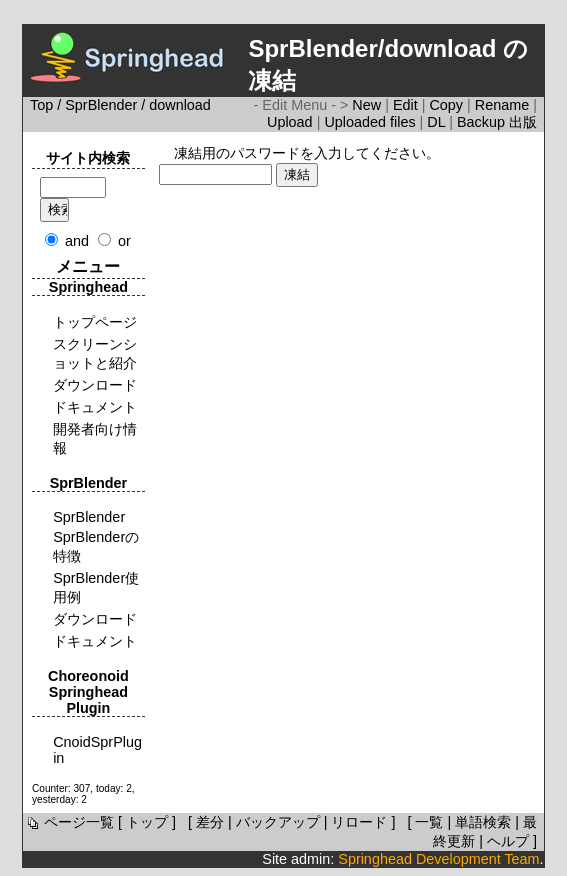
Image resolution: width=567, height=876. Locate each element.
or (124, 241)
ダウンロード (95, 385)
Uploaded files (371, 122)
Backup (483, 122)
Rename (504, 105)
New (368, 105)
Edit (407, 105)
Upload (292, 122)
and (77, 241)
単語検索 (483, 822)
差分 (210, 822)
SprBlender (101, 105)
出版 (523, 122)
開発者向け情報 (95, 438)
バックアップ (278, 822)
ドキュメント (95, 407)
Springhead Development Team (438, 859)
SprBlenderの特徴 (96, 546)
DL (438, 122)
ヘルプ (508, 841)
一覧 (429, 822)
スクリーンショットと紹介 (95, 353)
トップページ (95, 322)
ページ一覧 (69, 822)
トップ (147, 822)
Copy (448, 105)
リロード (359, 822)
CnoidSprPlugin (97, 750)
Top (41, 105)
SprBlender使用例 (96, 587)
